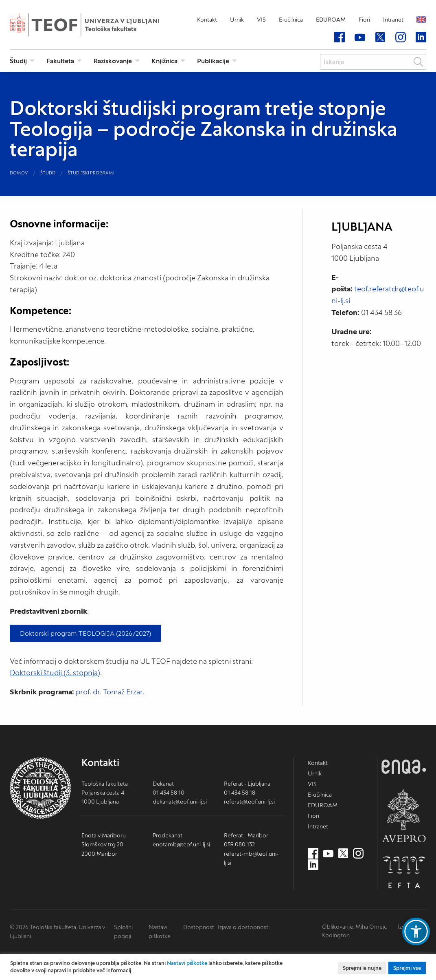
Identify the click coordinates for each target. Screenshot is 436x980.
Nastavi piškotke (187, 963)
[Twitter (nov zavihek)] (380, 37)
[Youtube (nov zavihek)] (360, 37)
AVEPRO (404, 816)
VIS (261, 20)
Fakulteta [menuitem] (60, 61)
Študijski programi (91, 173)
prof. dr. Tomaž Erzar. (110, 692)
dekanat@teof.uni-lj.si (180, 802)
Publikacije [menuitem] (213, 61)
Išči (418, 62)
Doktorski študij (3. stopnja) (55, 673)
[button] (416, 932)
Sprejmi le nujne (362, 968)
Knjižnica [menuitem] (164, 61)
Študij (48, 173)
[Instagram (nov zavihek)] (401, 37)
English (421, 20)
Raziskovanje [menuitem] (113, 61)
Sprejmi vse (407, 968)
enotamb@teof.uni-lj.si (181, 844)
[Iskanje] (373, 62)
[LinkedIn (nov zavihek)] (421, 37)
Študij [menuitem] (18, 61)
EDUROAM (331, 20)
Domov (19, 173)
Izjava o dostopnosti (244, 927)
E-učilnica (291, 20)
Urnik (237, 20)
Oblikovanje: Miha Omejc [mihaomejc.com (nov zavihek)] (354, 927)
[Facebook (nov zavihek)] (340, 37)
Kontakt (207, 20)
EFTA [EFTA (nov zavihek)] (404, 872)
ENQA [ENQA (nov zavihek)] (404, 767)
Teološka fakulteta (97, 25)
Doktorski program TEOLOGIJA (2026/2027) (85, 633)
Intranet (393, 20)
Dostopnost (199, 927)
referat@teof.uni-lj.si (249, 802)
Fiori (364, 20)
